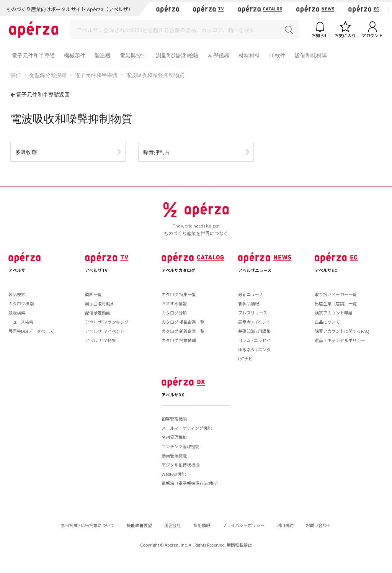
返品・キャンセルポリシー (340, 340)
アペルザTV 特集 (100, 340)
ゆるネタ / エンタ (254, 349)
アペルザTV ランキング (107, 322)
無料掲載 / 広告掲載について (88, 525)
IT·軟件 (277, 55)
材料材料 (249, 55)
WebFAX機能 (174, 474)
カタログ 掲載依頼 (179, 340)
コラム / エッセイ (254, 340)
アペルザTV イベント (105, 331)
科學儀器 (219, 55)
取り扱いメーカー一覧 (336, 294)
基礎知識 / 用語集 (254, 331)
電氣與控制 (133, 55)
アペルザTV (96, 270)
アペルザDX (173, 395)
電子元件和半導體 (33, 55)
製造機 (103, 55)
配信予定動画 (98, 313)
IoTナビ (245, 359)
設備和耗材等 (311, 55)
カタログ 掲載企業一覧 (183, 322)
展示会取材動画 (100, 303)
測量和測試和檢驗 (177, 55)
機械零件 (75, 55)
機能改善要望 (139, 525)
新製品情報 (249, 303)
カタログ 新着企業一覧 (183, 331)
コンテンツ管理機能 (180, 446)
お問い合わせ (318, 525)
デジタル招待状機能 (180, 465)
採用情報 (202, 525)
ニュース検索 (21, 322)
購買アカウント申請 (334, 313)
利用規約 (285, 525)
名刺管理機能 (174, 437)
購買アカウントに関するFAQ (342, 331)
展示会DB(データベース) (32, 331)
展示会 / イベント (254, 322)
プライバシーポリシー (243, 525)
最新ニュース (251, 294)
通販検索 (17, 313)
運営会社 (173, 525)
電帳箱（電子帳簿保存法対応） (191, 483)
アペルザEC (326, 270)
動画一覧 (93, 294)
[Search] (185, 30)
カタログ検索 (21, 303)
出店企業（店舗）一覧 (336, 303)
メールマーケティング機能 (187, 428)
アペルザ (17, 270)
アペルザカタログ (178, 270)
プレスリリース (253, 313)
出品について (327, 322)
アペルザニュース (255, 270)
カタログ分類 (174, 313)
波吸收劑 (26, 152)
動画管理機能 (174, 455)
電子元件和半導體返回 (43, 94)
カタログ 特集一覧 (179, 294)
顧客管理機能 (174, 419)
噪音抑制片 (157, 152)
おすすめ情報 (174, 303)
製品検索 (17, 294)
